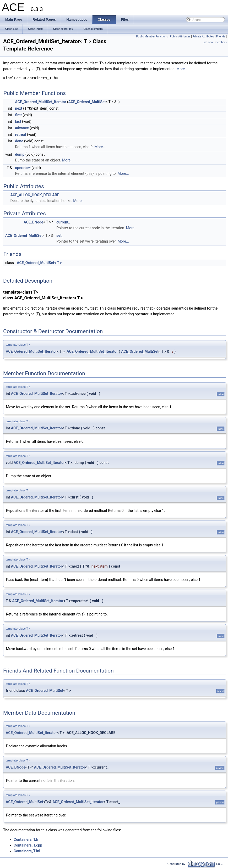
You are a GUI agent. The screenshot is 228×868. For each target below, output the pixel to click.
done (19, 141)
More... (182, 69)
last (18, 121)
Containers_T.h (26, 839)
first (18, 115)
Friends (221, 37)
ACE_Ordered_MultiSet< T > (39, 263)
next (18, 108)
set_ (60, 236)
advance (22, 128)
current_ (63, 222)
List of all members (215, 42)
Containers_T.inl (27, 851)
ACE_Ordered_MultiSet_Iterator (40, 102)
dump (20, 154)
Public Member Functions (152, 37)
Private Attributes (203, 37)
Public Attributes (180, 37)
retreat (20, 135)
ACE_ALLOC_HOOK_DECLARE (35, 195)
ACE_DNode (33, 222)
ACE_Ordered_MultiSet (87, 102)
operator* (23, 168)
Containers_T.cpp (28, 845)
